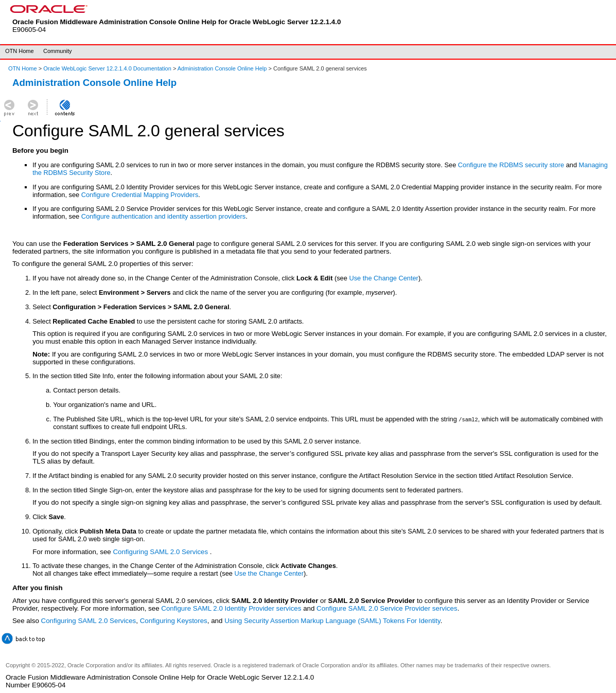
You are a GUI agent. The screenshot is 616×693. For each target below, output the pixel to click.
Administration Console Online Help (222, 68)
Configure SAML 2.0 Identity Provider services (231, 608)
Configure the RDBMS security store (511, 165)
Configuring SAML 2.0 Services (161, 552)
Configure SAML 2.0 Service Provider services (387, 608)
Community (58, 51)
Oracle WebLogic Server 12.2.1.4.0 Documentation (108, 68)
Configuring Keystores (174, 621)
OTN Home (20, 51)
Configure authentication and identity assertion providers (163, 216)
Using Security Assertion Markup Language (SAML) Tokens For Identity (332, 621)
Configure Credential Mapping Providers (140, 195)
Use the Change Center (383, 278)
